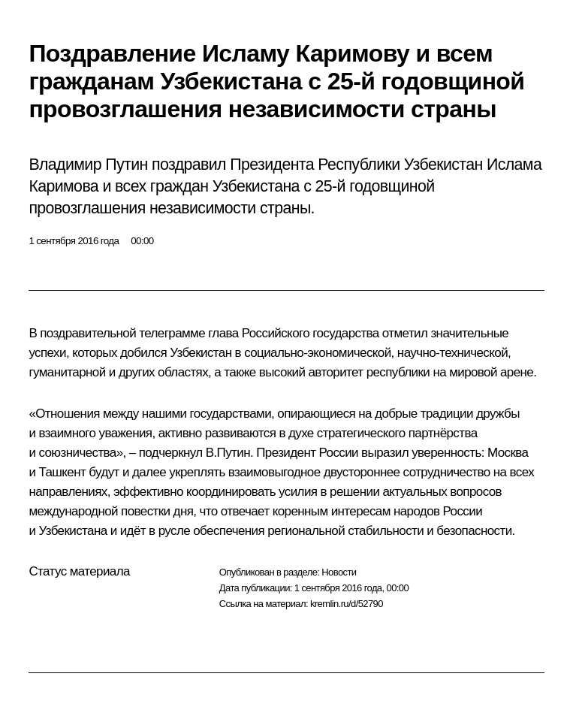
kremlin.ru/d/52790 (347, 604)
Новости (339, 572)
